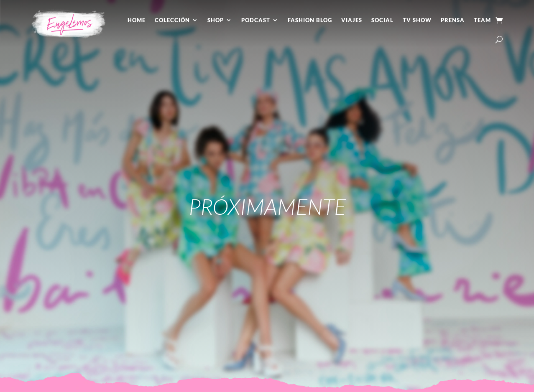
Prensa (453, 20)
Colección (172, 20)
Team (482, 20)
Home (137, 20)
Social (382, 20)
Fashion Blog (310, 20)
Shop (216, 20)
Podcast (256, 20)
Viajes (352, 20)
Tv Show (417, 20)
